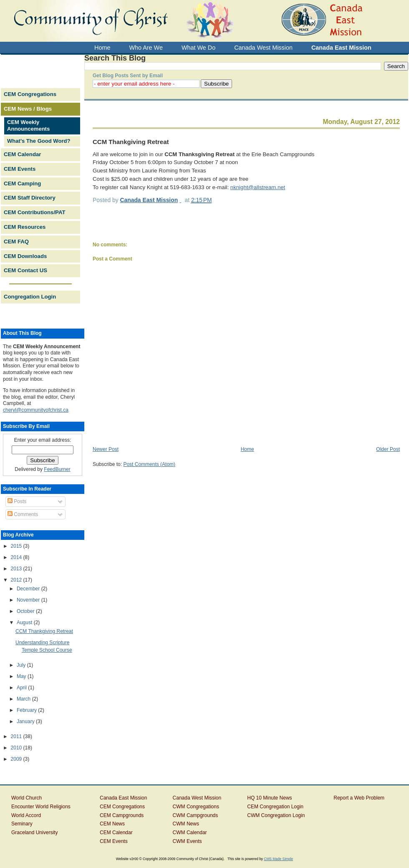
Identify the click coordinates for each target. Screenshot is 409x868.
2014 (17, 557)
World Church (27, 798)
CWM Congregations (196, 807)
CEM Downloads (25, 256)
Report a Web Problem (359, 798)
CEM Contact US (25, 270)
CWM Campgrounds (196, 815)
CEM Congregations (30, 94)
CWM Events (187, 841)
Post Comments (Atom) (149, 464)
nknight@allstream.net (258, 187)
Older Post (388, 449)
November (29, 600)
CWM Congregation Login (276, 815)
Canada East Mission (123, 798)
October (26, 611)
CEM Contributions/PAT (34, 212)
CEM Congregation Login (275, 807)
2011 (17, 736)
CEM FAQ (16, 242)
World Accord (26, 815)
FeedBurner (57, 469)
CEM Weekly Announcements (28, 126)
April (22, 688)
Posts (17, 501)
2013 (17, 569)
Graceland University (34, 833)
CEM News (112, 824)
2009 (17, 759)
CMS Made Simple (278, 859)
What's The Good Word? (39, 141)
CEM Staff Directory (30, 198)
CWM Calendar (190, 833)
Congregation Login (30, 297)
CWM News (186, 824)
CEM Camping (22, 183)
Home (247, 449)
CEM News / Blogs (28, 109)
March (24, 699)
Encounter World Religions (41, 807)
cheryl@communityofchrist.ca (36, 410)
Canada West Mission (197, 798)
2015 (17, 546)
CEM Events (20, 169)
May (22, 676)
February (27, 710)
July (22, 665)
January (26, 721)
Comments (23, 514)
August (25, 623)
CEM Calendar (22, 154)
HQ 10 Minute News (269, 798)
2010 (17, 748)
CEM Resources (25, 227)
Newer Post (106, 449)
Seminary (22, 824)
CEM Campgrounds (122, 815)
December (29, 589)
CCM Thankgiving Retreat (44, 631)
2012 (17, 580)
